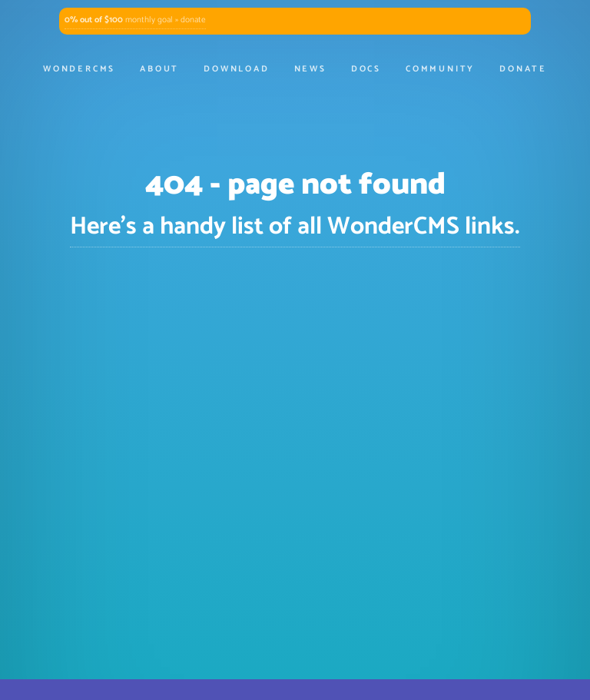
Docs (366, 69)
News (310, 69)
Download (236, 69)
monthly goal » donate (135, 20)
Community (440, 69)
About (159, 69)
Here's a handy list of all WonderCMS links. (295, 227)
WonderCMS (79, 69)
